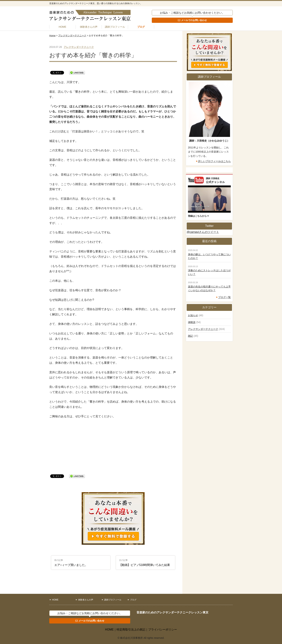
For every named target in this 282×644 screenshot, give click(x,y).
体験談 (192, 322)
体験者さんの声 (89, 27)
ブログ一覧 (224, 297)
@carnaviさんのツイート (203, 232)
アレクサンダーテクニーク (72, 36)
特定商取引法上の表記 (131, 630)
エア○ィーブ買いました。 (71, 563)
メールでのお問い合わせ (194, 20)
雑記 (190, 336)
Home (52, 36)
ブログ (141, 27)
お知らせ (193, 315)
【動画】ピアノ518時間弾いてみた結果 (145, 563)
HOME (62, 27)
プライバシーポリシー (163, 630)
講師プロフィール (115, 27)
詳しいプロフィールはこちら (214, 161)
